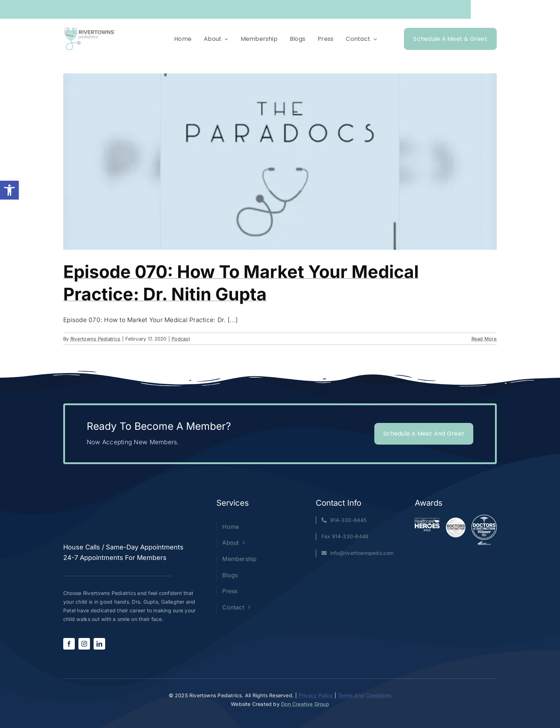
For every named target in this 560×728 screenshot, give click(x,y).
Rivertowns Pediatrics (95, 339)
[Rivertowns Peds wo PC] (90, 29)
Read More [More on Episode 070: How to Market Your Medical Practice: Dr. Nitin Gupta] (484, 339)
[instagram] (84, 644)
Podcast (181, 339)
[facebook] (69, 644)
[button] (9, 190)
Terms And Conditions (365, 695)
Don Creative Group (305, 704)
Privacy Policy (316, 695)
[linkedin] (99, 644)
